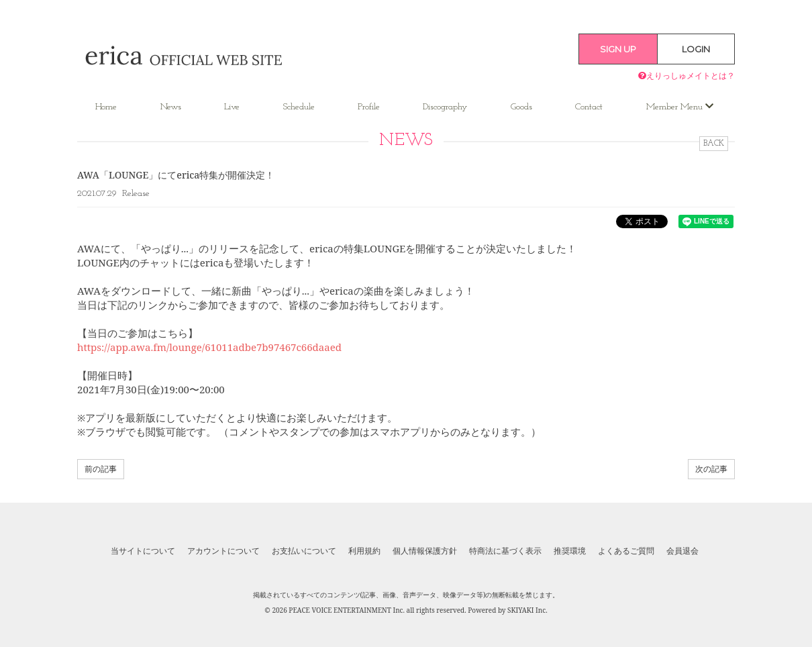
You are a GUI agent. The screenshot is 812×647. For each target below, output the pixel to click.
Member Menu (680, 107)
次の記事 (711, 469)
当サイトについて (143, 551)
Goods (521, 107)
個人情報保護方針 (425, 551)
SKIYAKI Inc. (527, 610)
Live (232, 107)
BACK (714, 144)
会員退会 (682, 551)
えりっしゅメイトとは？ (687, 76)
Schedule (299, 107)
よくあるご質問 (626, 551)
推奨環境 (570, 551)
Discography (445, 107)
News (171, 107)
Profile (369, 107)
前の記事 (101, 469)
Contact (589, 107)
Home (106, 107)
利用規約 (364, 551)
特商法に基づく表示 (505, 551)
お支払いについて (304, 551)
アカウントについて (223, 551)
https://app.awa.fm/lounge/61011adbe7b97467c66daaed (209, 347)
